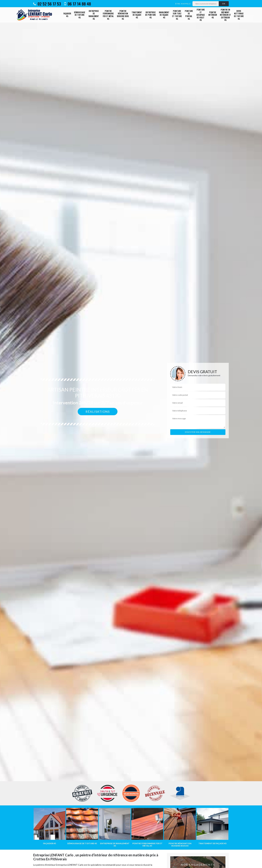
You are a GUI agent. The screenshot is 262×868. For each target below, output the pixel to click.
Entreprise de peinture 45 (150, 15)
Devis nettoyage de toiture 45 (239, 15)
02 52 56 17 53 (47, 4)
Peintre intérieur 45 (213, 15)
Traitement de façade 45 (137, 15)
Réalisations (98, 412)
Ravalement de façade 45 (164, 15)
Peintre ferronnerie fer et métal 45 (108, 15)
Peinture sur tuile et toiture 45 (177, 15)
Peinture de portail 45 (189, 15)
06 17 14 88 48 (78, 4)
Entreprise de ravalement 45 (94, 15)
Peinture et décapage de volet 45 (201, 15)
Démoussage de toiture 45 (80, 15)
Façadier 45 (67, 15)
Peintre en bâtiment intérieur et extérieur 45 (225, 15)
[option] (131, 434)
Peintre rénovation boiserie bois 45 (123, 15)
